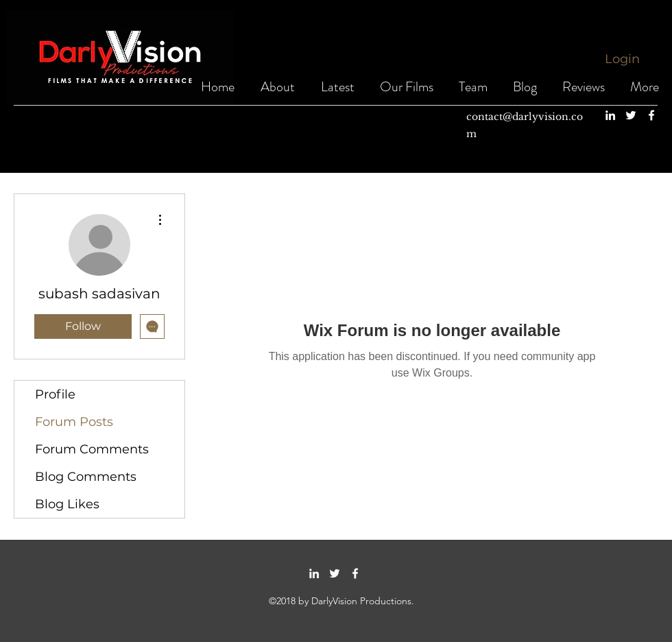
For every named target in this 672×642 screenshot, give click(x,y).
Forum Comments (92, 449)
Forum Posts (74, 422)
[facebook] (651, 115)
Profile (55, 394)
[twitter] (631, 115)
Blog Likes (67, 504)
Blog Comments (86, 477)
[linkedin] (610, 115)
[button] (407, 87)
